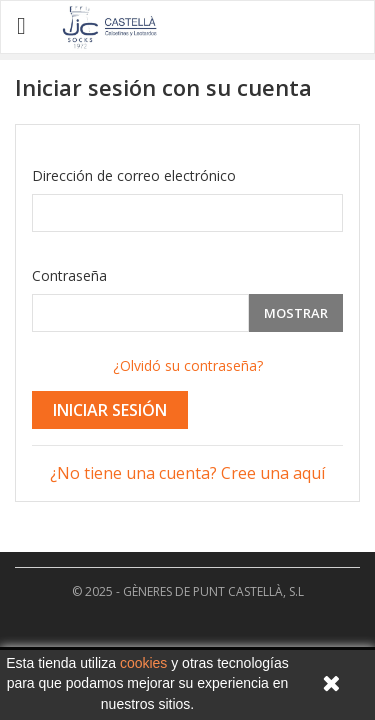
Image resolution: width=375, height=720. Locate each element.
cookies (143, 663)
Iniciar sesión (110, 410)
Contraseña (69, 275)
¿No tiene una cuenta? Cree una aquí (187, 473)
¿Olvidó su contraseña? (188, 365)
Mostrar (296, 313)
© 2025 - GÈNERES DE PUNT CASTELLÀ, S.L (188, 591)
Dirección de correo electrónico (134, 175)
